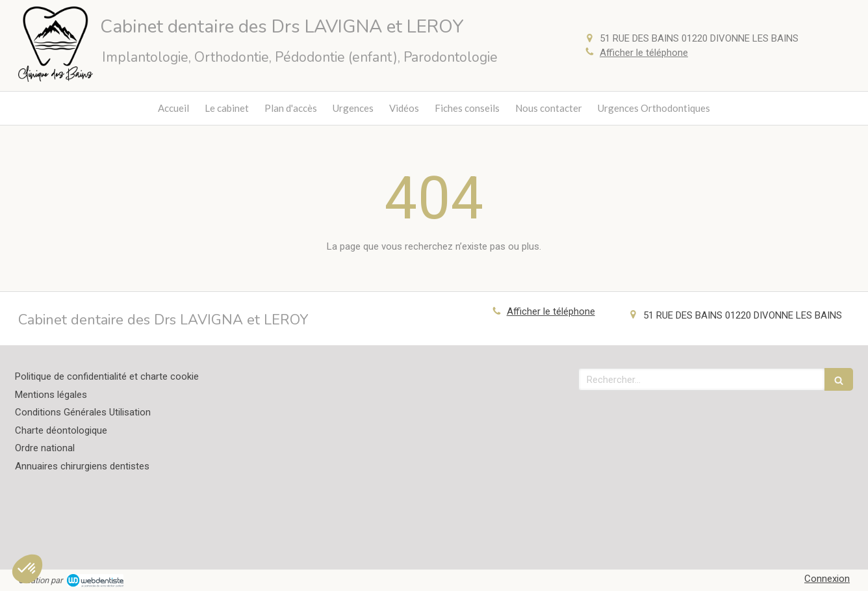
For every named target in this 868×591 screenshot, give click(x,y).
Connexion (827, 579)
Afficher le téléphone (644, 53)
